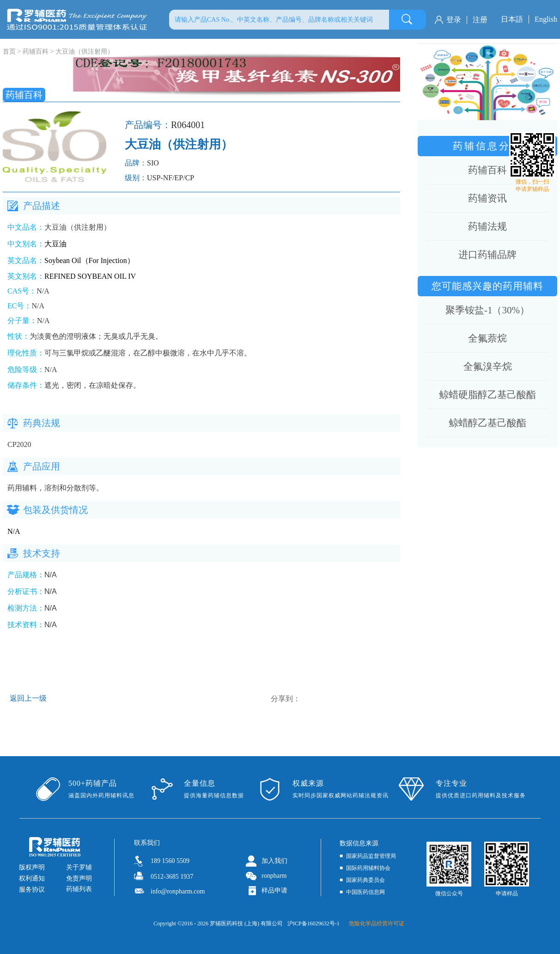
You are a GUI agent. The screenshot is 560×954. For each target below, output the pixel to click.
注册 (480, 20)
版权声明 (32, 867)
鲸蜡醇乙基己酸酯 (487, 423)
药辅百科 (36, 52)
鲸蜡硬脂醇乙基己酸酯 (487, 395)
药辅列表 (79, 889)
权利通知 (32, 878)
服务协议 (32, 890)
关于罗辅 (79, 867)
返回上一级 (28, 698)
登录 (454, 20)
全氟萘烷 (487, 338)
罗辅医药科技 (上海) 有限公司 (246, 923)
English (546, 19)
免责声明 (79, 878)
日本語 (512, 19)
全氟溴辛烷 (488, 367)
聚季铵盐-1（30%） (487, 310)
